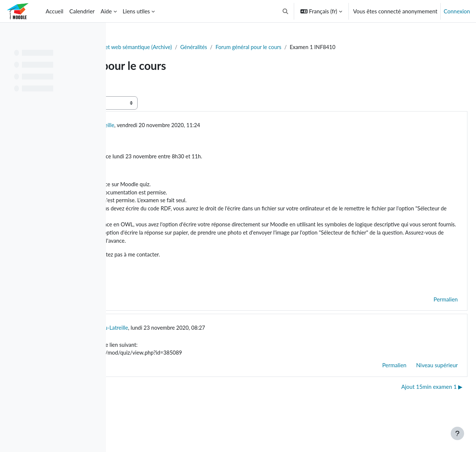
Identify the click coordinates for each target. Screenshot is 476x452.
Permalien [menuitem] (428, 322)
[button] (285, 11)
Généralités (312, 47)
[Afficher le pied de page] (457, 433)
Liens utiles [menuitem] (136, 11)
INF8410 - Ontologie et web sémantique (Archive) (229, 47)
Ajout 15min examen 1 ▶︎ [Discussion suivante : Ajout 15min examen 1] (414, 410)
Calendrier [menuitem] (82, 11)
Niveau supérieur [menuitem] (419, 388)
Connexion (457, 11)
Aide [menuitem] (106, 11)
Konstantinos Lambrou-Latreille (191, 134)
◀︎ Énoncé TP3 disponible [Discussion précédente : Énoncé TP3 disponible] (156, 410)
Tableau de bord (140, 47)
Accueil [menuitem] (55, 11)
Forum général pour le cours (369, 47)
